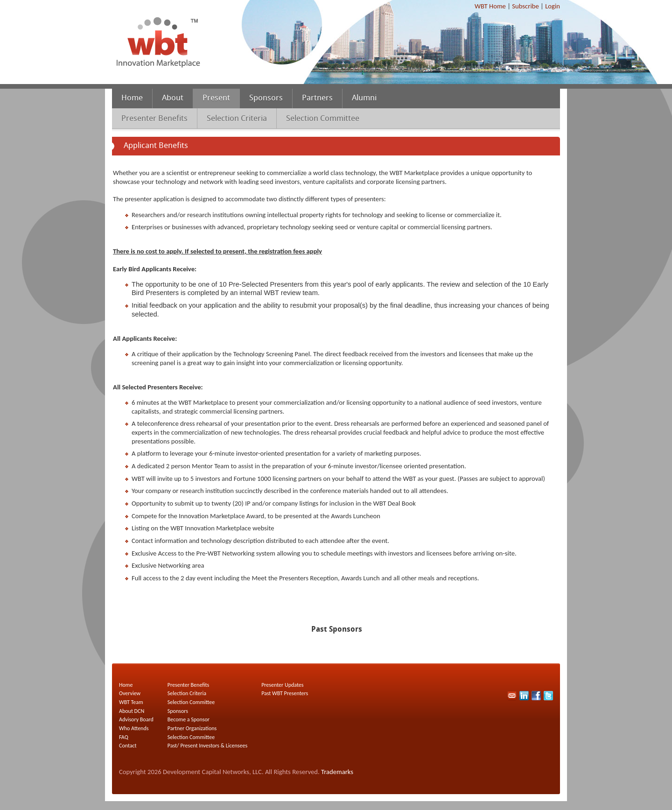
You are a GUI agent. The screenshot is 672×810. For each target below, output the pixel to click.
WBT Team (131, 702)
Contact (128, 746)
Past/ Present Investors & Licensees (207, 746)
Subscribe (525, 6)
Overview (130, 693)
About (173, 99)
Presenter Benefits (154, 119)
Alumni (364, 99)
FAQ (124, 737)
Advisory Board (136, 719)
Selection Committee (323, 119)
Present (216, 99)
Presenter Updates (282, 685)
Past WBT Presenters (285, 693)
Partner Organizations (192, 728)
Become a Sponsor (189, 719)
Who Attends (134, 728)
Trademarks (337, 772)
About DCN (132, 711)
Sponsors (266, 99)
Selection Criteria (237, 119)
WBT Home (490, 6)
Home (132, 99)
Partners (317, 99)
